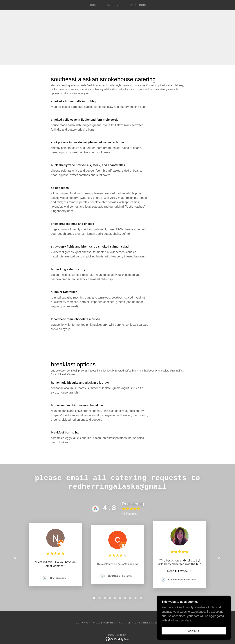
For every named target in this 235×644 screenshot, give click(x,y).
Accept (194, 631)
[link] (180, 571)
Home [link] (94, 5)
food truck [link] (138, 5)
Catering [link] (114, 5)
